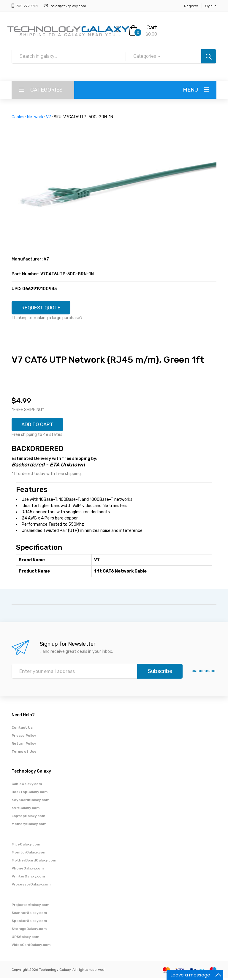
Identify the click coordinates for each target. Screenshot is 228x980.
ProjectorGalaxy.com (30, 907)
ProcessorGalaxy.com (31, 886)
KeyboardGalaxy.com (30, 802)
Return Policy (24, 746)
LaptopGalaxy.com (28, 818)
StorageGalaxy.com (29, 931)
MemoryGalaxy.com (29, 826)
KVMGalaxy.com (26, 810)
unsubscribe (204, 673)
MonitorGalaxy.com (29, 854)
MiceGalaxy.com (26, 846)
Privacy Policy (24, 738)
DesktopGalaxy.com (30, 794)
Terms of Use (24, 754)
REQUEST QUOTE (43, 308)
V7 (49, 117)
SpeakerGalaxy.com (29, 923)
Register (191, 6)
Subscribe (160, 673)
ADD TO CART (39, 426)
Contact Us (22, 730)
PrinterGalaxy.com (28, 878)
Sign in (211, 6)
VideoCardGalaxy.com (31, 947)
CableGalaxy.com (27, 786)
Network (35, 117)
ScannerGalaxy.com (29, 915)
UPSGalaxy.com (25, 939)
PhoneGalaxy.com (28, 870)
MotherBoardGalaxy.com (34, 862)
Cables (18, 117)
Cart (152, 28)
